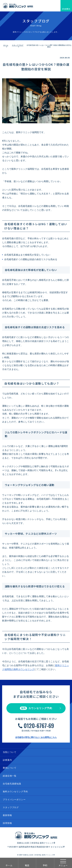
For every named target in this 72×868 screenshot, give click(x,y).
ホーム (9, 865)
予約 (45, 865)
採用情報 (7, 823)
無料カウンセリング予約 (15, 792)
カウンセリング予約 (36, 708)
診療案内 (66, 9)
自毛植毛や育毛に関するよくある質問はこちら (36, 737)
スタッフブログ (18, 45)
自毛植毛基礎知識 (12, 784)
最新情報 (7, 815)
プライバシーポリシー (14, 800)
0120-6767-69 (39, 726)
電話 (27, 865)
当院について (10, 752)
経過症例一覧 (10, 776)
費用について (10, 768)
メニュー (63, 863)
